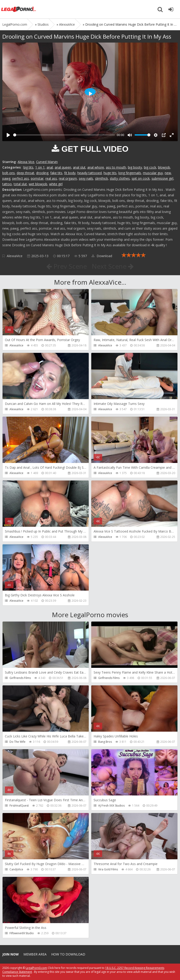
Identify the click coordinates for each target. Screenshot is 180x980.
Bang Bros (105, 742)
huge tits (110, 173)
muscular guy (153, 173)
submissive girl (162, 178)
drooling (42, 173)
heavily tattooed (90, 173)
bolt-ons (9, 173)
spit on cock (141, 178)
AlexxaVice (15, 256)
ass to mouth (116, 167)
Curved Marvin (47, 162)
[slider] (64, 135)
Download (102, 256)
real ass (51, 178)
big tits (28, 167)
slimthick (101, 178)
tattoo (7, 184)
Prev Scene (67, 266)
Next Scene (113, 266)
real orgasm (68, 178)
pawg (6, 178)
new (168, 173)
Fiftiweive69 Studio (22, 933)
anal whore (96, 167)
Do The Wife (17, 742)
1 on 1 (40, 167)
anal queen (63, 167)
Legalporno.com (19, 9)
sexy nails (86, 178)
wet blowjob (38, 184)
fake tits (56, 173)
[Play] (8, 135)
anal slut (79, 167)
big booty (135, 167)
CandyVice (16, 869)
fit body (70, 173)
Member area (35, 954)
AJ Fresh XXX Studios (111, 806)
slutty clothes (120, 178)
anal (50, 167)
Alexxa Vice (26, 162)
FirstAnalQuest (19, 806)
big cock (150, 167)
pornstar (37, 178)
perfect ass (21, 178)
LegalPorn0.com (36, 968)
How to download (68, 954)
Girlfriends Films (20, 678)
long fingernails (130, 173)
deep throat (25, 173)
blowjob (164, 167)
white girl (56, 184)
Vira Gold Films (108, 869)
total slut (20, 184)
